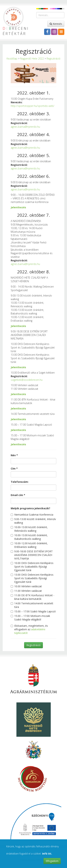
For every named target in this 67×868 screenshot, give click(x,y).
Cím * (14, 469)
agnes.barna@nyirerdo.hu (25, 127)
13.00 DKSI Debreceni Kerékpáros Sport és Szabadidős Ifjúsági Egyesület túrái (32, 578)
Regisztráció (54, 59)
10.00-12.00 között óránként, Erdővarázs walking (29, 545)
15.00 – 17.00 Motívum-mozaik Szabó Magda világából (30, 618)
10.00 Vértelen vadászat (26, 586)
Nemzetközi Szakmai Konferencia (32, 515)
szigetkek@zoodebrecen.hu (27, 380)
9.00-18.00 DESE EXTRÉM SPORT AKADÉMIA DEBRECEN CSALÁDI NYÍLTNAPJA (32, 555)
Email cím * (18, 495)
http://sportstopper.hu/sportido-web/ (33, 106)
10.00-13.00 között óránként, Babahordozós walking (29, 537)
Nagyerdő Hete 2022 (32, 59)
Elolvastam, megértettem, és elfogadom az (29, 629)
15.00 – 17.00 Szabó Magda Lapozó (33, 611)
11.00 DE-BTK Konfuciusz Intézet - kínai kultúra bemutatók (33, 597)
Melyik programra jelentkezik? (30, 508)
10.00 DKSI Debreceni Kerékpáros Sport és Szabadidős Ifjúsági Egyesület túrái (32, 567)
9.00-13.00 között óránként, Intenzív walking (33, 521)
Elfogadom (52, 861)
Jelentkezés (18, 207)
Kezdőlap (12, 59)
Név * (14, 455)
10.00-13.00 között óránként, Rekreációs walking (29, 529)
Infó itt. (47, 854)
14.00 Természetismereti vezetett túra (32, 605)
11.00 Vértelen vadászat (26, 591)
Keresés (56, 24)
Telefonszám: (20, 482)
